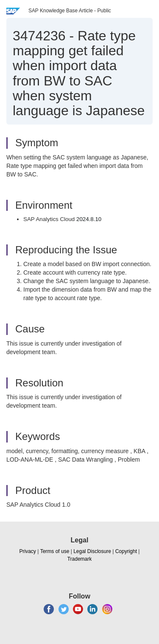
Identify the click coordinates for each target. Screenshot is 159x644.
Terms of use (55, 551)
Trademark (80, 559)
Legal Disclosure (92, 551)
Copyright (126, 551)
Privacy (28, 551)
